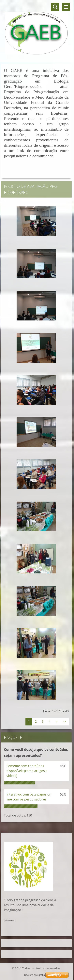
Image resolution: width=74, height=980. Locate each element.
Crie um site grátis (34, 975)
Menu (66, 7)
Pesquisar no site (55, 7)
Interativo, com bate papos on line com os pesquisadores (29, 797)
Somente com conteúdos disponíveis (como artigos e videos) (27, 771)
